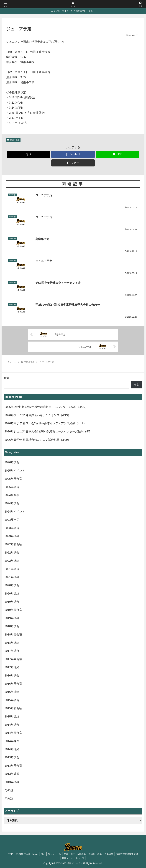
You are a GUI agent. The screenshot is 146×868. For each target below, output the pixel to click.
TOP (9, 854)
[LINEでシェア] (117, 154)
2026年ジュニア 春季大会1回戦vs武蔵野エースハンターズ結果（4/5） (49, 432)
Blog (42, 854)
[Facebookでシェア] (73, 154)
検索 (7, 378)
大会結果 (110, 854)
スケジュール (54, 854)
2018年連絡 (13, 140)
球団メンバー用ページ (73, 858)
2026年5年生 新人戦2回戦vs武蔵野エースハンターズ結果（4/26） (46, 407)
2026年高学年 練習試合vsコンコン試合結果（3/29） (38, 440)
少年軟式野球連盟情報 (129, 854)
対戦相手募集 (96, 854)
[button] (73, 163)
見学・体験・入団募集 (75, 854)
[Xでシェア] (29, 154)
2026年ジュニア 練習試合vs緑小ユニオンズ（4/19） (38, 415)
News (34, 854)
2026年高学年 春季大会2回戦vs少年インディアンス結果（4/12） (45, 424)
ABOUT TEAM (21, 854)
